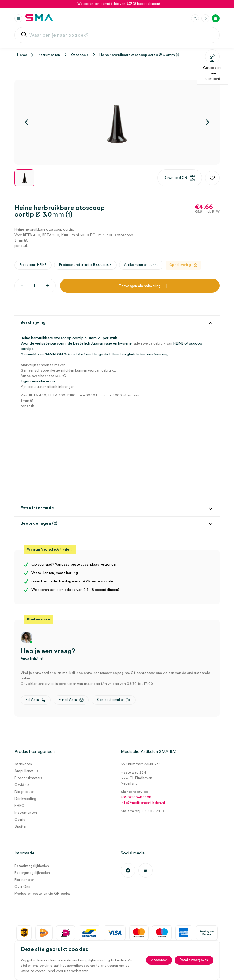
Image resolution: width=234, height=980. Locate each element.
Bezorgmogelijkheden (32, 873)
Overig (20, 819)
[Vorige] (27, 122)
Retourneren (25, 880)
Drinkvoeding (25, 799)
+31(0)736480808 (136, 797)
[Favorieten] (205, 18)
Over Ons (22, 887)
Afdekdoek (23, 764)
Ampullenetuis (26, 771)
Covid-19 (22, 785)
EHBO (19, 806)
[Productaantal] (34, 286)
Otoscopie (80, 55)
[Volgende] (207, 122)
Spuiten (21, 826)
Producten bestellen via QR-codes (43, 894)
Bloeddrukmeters (28, 778)
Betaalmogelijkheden (32, 866)
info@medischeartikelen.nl (143, 803)
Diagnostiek (24, 792)
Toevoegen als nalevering (140, 286)
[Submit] (24, 36)
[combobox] (117, 35)
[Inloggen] (195, 18)
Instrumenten (49, 55)
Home (22, 55)
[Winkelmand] (216, 18)
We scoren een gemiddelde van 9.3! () (119, 4)
